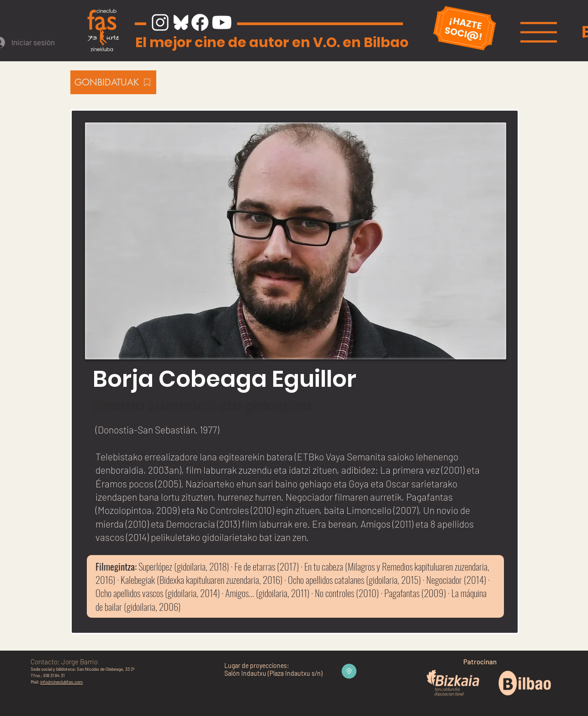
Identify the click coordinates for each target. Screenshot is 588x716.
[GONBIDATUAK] (113, 82)
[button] (539, 32)
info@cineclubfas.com (61, 682)
